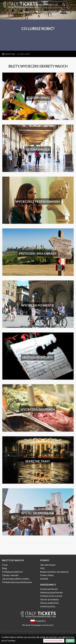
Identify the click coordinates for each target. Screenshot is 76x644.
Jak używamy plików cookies (16, 579)
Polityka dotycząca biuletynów (17, 582)
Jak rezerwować (48, 565)
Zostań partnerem (49, 589)
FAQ (42, 568)
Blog (5, 568)
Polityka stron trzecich (51, 596)
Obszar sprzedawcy (50, 599)
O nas (5, 565)
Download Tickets (46, 12)
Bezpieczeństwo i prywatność (54, 572)
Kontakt (44, 579)
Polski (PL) (29, 12)
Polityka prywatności (12, 572)
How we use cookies (54, 641)
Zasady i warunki (10, 575)
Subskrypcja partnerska (51, 592)
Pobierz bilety (47, 575)
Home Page (10, 54)
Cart (63, 12)
